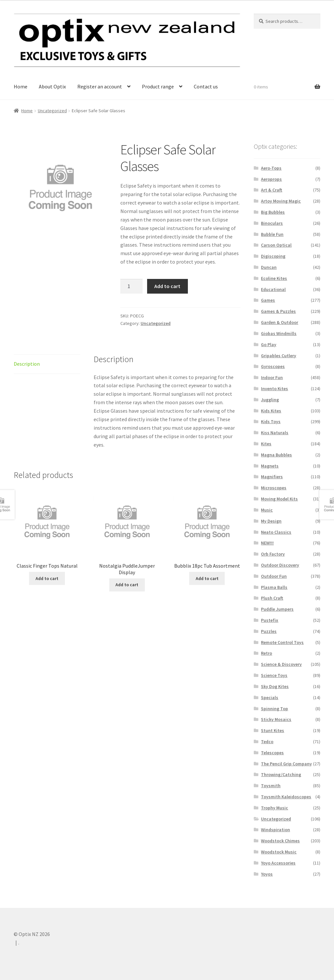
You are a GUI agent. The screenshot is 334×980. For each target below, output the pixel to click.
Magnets (270, 466)
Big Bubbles (273, 212)
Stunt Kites (273, 730)
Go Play (269, 345)
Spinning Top (274, 709)
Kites (266, 444)
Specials (270, 697)
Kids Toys (271, 421)
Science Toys (274, 675)
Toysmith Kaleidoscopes (286, 797)
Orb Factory (273, 554)
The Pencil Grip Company (286, 764)
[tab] (47, 364)
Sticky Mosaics (276, 719)
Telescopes (272, 753)
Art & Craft (272, 190)
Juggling (270, 400)
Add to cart (167, 286)
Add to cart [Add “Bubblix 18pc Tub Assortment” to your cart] (207, 578)
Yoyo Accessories (278, 863)
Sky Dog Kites (275, 686)
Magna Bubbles (276, 455)
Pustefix (270, 620)
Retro (266, 653)
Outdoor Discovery (280, 565)
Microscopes (274, 488)
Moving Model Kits (279, 499)
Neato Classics (276, 532)
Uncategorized (52, 111)
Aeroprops (271, 179)
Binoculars (272, 223)
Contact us (206, 86)
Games (268, 300)
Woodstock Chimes (280, 841)
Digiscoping (273, 256)
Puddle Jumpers (277, 609)
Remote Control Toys (282, 642)
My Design (271, 521)
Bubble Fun (272, 234)
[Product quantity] (131, 286)
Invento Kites (274, 389)
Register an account (100, 86)
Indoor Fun (272, 377)
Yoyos (267, 874)
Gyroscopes (273, 366)
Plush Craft (272, 598)
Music (267, 510)
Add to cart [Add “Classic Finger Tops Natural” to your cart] (47, 578)
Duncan (269, 267)
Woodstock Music (279, 852)
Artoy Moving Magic (281, 201)
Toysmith (271, 786)
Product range (158, 86)
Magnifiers (272, 477)
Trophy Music (274, 808)
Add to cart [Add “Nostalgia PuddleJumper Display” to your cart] (127, 585)
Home (21, 86)
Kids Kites (271, 411)
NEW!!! (267, 543)
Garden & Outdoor (280, 322)
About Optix (52, 86)
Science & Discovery (281, 664)
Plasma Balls (274, 587)
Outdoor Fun (274, 576)
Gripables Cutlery (279, 356)
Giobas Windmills (279, 333)
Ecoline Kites (274, 278)
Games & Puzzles (278, 311)
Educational (273, 289)
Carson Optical (276, 245)
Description (27, 364)
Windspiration (275, 830)
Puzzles (269, 631)
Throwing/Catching (281, 774)
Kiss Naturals (275, 433)
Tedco (267, 742)
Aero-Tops (271, 168)
